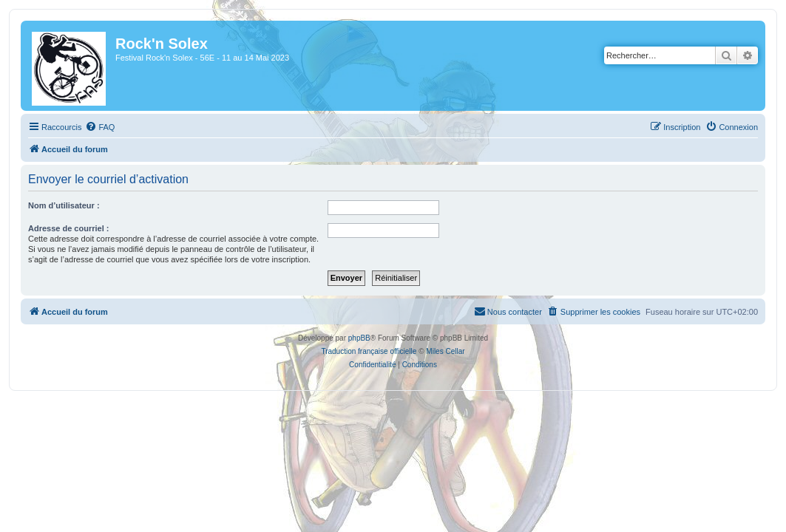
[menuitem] (100, 127)
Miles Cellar (445, 351)
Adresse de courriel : (68, 228)
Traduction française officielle (369, 351)
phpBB (359, 338)
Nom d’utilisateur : (64, 205)
